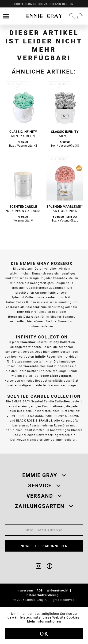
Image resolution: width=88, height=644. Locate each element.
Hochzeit (24, 312)
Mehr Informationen (44, 621)
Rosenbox (60, 278)
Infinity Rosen (45, 357)
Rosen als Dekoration (24, 317)
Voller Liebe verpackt (56, 376)
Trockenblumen (34, 366)
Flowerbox (28, 342)
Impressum (25, 590)
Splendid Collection (26, 297)
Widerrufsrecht (58, 590)
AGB (40, 590)
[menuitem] (6, 16)
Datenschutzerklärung (43, 595)
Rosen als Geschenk (25, 307)
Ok (44, 634)
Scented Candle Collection (51, 401)
